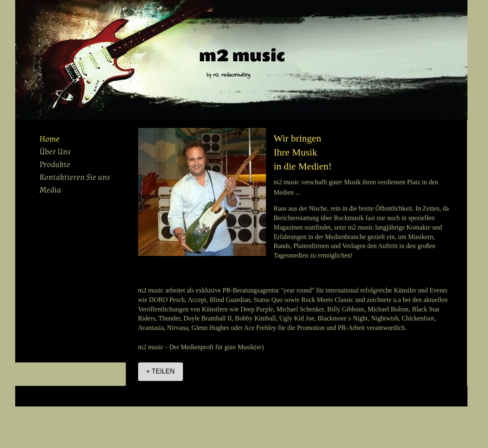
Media (50, 190)
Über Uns (55, 152)
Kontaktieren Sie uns (75, 177)
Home (50, 139)
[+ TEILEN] (161, 372)
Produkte (55, 165)
